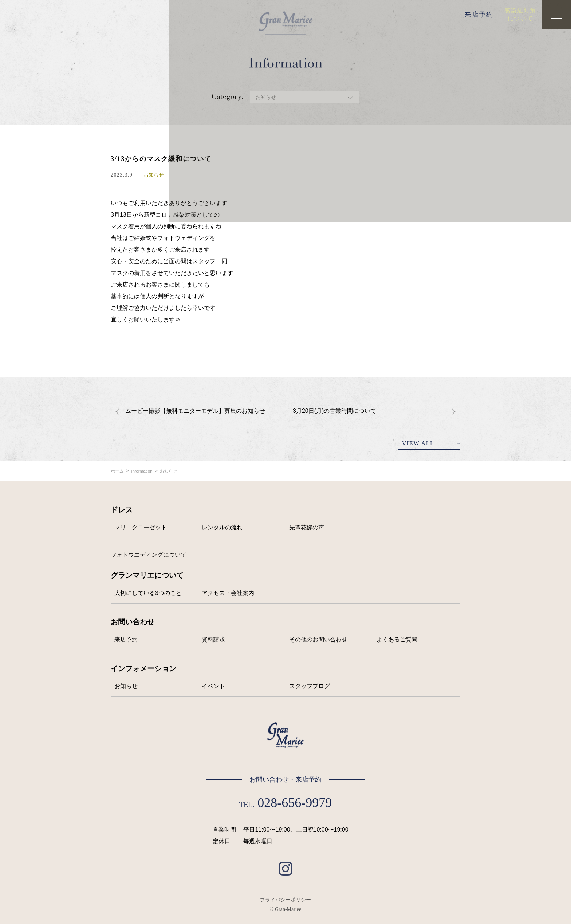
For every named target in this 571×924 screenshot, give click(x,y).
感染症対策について (520, 14)
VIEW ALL (418, 443)
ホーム (118, 471)
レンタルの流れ (222, 527)
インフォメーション (143, 668)
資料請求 (213, 639)
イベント (213, 686)
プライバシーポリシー (285, 900)
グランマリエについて (147, 575)
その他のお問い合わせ (318, 639)
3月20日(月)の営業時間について (334, 411)
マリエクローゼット (141, 527)
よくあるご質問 (397, 639)
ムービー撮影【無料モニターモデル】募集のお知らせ (195, 411)
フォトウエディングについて (149, 555)
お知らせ (176, 471)
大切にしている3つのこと (148, 593)
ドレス (122, 510)
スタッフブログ (310, 686)
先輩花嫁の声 (307, 527)
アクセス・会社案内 (228, 593)
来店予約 (479, 15)
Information (146, 471)
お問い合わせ (133, 622)
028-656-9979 (295, 803)
